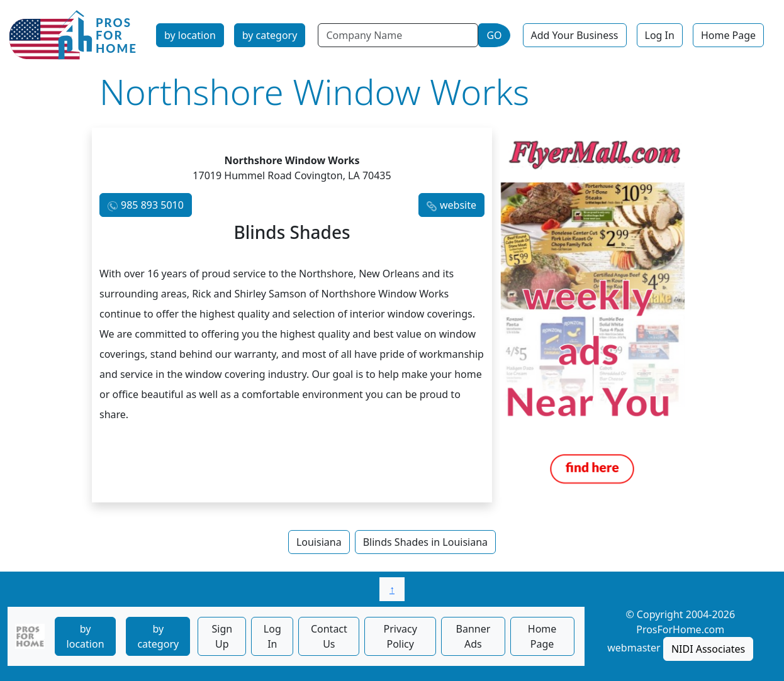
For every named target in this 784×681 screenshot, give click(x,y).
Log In (660, 35)
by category (270, 35)
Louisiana (319, 542)
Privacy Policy (400, 636)
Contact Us (329, 636)
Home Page (728, 35)
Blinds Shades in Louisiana (425, 542)
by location (190, 35)
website (458, 205)
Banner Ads (473, 636)
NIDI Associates (708, 649)
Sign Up (222, 636)
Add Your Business (575, 35)
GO (494, 35)
